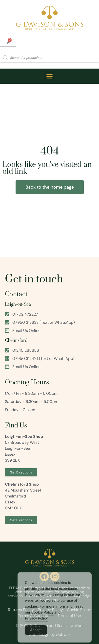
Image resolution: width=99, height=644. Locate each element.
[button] (49, 76)
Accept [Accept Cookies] (36, 637)
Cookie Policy (42, 619)
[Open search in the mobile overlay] (49, 58)
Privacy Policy (36, 625)
